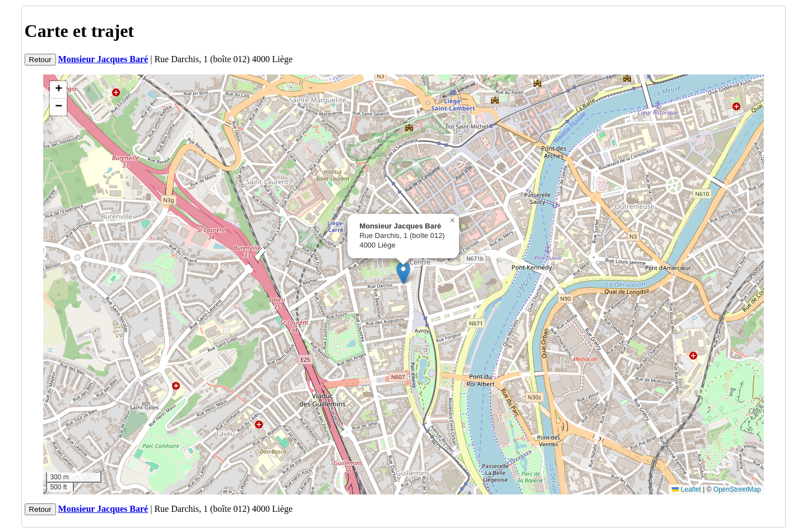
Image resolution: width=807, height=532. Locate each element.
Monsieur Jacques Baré (103, 59)
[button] (403, 273)
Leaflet (686, 489)
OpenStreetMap (737, 489)
